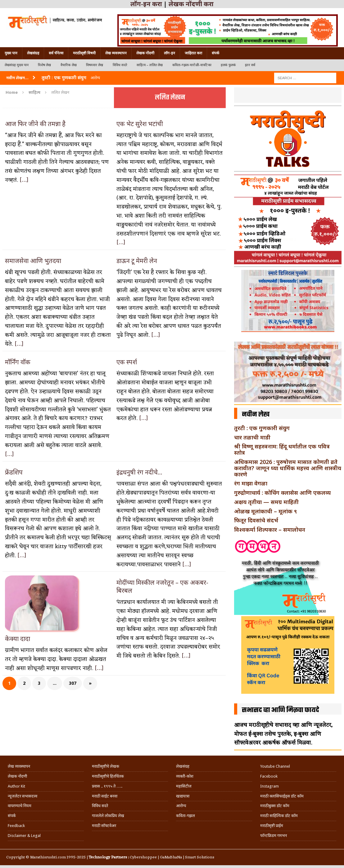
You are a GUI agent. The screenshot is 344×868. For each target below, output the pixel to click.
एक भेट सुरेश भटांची (140, 124)
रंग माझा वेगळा (251, 483)
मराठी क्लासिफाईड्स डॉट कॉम (282, 796)
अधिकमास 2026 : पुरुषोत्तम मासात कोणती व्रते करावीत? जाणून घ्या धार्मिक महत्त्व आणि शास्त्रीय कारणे (288, 468)
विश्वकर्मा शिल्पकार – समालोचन (270, 529)
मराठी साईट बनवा (105, 796)
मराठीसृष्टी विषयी (84, 53)
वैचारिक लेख (69, 65)
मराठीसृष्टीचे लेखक (106, 766)
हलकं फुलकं (228, 65)
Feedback (16, 826)
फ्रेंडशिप (14, 472)
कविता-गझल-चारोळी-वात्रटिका (192, 65)
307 (73, 683)
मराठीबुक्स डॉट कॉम (275, 806)
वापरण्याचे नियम (20, 806)
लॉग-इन (170, 53)
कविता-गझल (186, 816)
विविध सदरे (120, 65)
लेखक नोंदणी (145, 53)
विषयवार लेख (95, 65)
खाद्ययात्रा (183, 796)
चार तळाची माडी (252, 437)
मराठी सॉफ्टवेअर (104, 826)
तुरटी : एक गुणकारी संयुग (262, 428)
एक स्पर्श (127, 362)
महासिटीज (184, 786)
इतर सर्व (250, 65)
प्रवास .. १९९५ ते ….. (107, 786)
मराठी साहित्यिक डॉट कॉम (279, 816)
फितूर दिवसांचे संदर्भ (256, 520)
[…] (24, 180)
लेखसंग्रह (33, 53)
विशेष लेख (44, 65)
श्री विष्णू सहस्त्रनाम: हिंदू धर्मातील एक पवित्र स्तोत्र (282, 449)
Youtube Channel (275, 766)
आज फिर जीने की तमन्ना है (35, 124)
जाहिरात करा (193, 53)
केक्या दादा (18, 639)
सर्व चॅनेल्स (56, 53)
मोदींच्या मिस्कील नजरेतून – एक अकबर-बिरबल (162, 586)
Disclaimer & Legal (24, 836)
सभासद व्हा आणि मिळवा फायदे (281, 710)
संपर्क (215, 53)
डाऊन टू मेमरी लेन (137, 261)
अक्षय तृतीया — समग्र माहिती (266, 502)
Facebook (269, 776)
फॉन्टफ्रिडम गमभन (274, 836)
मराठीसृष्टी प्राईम (272, 826)
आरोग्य (181, 806)
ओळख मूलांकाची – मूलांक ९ (265, 511)
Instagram (269, 786)
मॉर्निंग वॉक (18, 362)
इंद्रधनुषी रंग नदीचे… (139, 472)
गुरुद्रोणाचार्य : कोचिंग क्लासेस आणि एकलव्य (282, 493)
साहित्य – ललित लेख (150, 65)
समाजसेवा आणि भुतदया (33, 261)
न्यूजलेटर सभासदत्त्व (23, 796)
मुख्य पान (11, 53)
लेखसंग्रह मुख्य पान (17, 65)
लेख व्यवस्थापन (116, 53)
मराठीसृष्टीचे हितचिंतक (108, 776)
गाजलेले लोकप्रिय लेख (108, 816)
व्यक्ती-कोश (185, 776)
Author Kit (16, 786)
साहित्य (34, 92)
